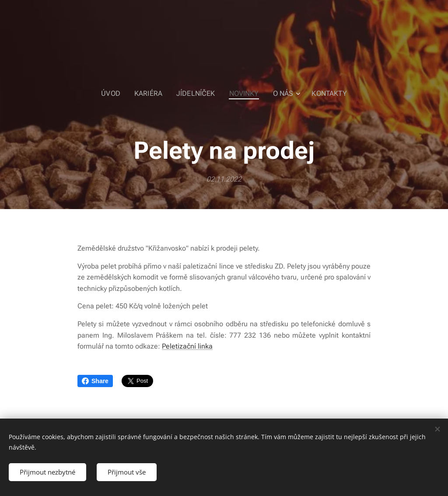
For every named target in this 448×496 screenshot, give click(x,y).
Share (95, 381)
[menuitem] (118, 94)
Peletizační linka (187, 346)
